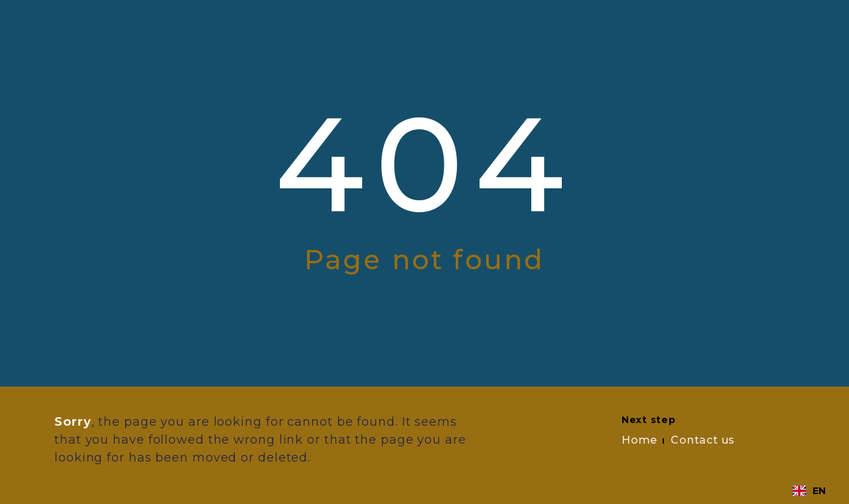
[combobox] (809, 491)
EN (809, 491)
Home (639, 440)
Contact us (703, 440)
